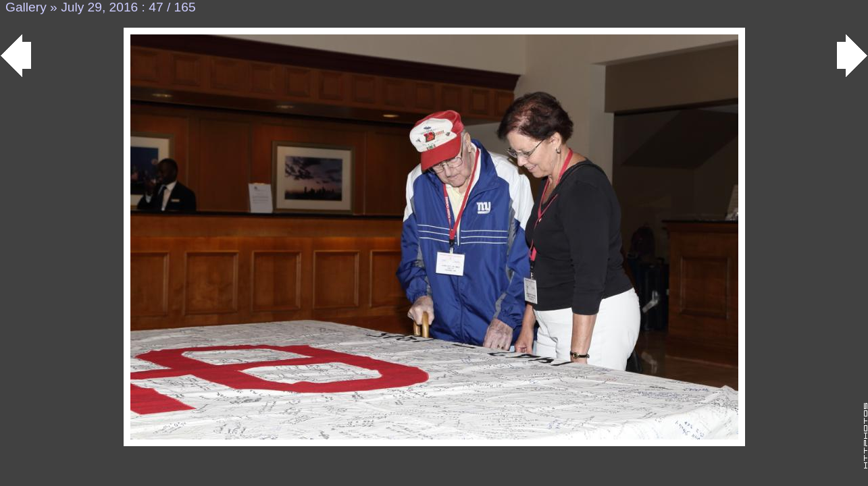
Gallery (26, 7)
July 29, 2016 (99, 7)
